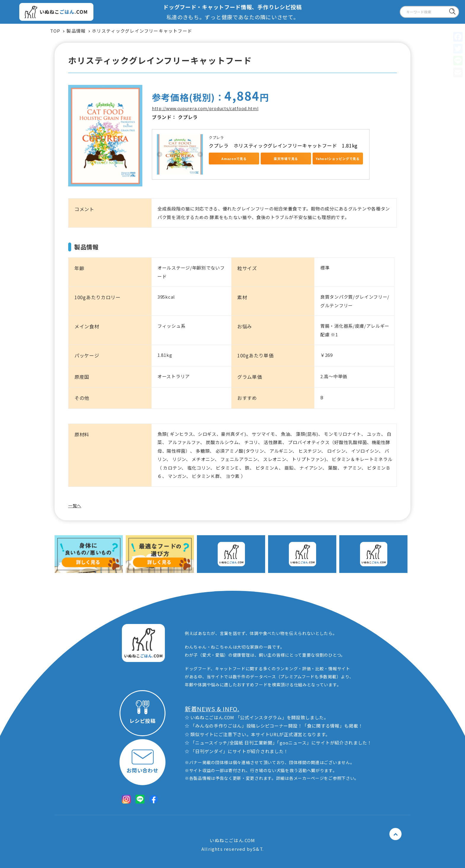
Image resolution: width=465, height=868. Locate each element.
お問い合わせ (142, 762)
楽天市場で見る (286, 159)
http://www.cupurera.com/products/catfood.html (205, 108)
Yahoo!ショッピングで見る (338, 159)
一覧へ (75, 506)
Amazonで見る (234, 159)
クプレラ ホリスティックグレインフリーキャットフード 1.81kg (283, 145)
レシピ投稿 (142, 712)
